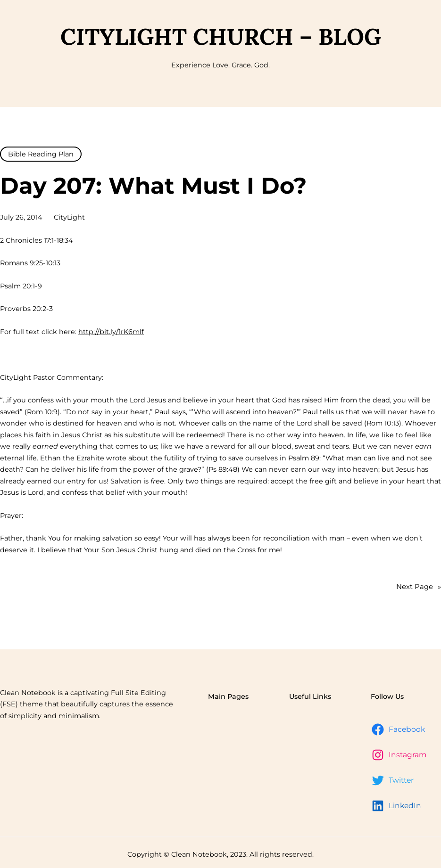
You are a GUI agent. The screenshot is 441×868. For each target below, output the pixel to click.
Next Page (419, 587)
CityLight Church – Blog (221, 37)
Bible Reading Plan (41, 154)
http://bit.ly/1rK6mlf (111, 332)
